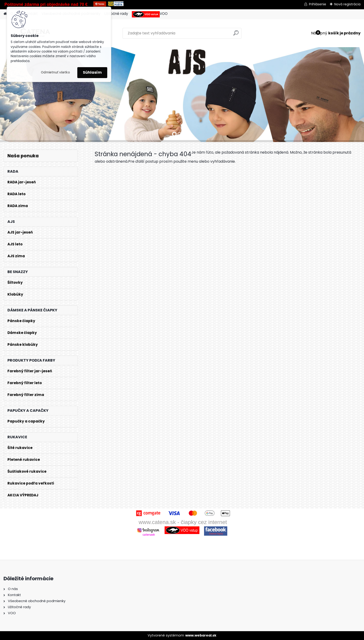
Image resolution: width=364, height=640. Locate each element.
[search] (236, 35)
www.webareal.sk (201, 635)
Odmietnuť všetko (55, 72)
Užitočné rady (116, 14)
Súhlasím (92, 72)
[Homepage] (5, 14)
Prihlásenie (318, 4)
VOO (150, 14)
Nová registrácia (347, 4)
